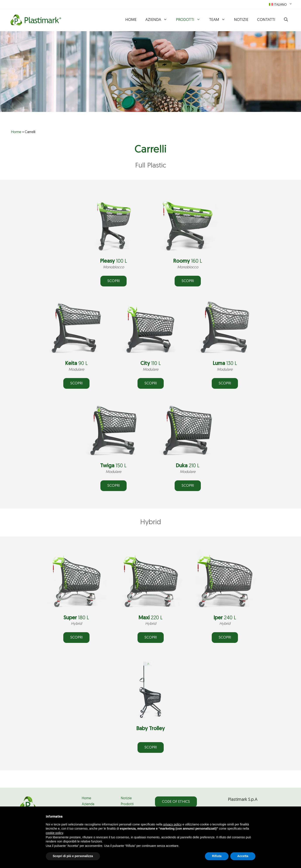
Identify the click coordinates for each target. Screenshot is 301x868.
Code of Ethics (176, 802)
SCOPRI (114, 281)
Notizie (241, 20)
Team (219, 20)
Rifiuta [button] (217, 856)
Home (131, 20)
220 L (150, 618)
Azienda (158, 20)
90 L (76, 364)
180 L (76, 618)
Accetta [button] (243, 856)
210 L (188, 466)
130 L (225, 364)
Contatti (266, 20)
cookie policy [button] (54, 833)
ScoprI (225, 383)
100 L (114, 261)
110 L (151, 364)
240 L (225, 618)
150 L (113, 466)
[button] (286, 20)
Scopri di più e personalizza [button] (73, 856)
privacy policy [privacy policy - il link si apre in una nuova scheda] (172, 824)
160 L (188, 261)
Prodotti (190, 20)
